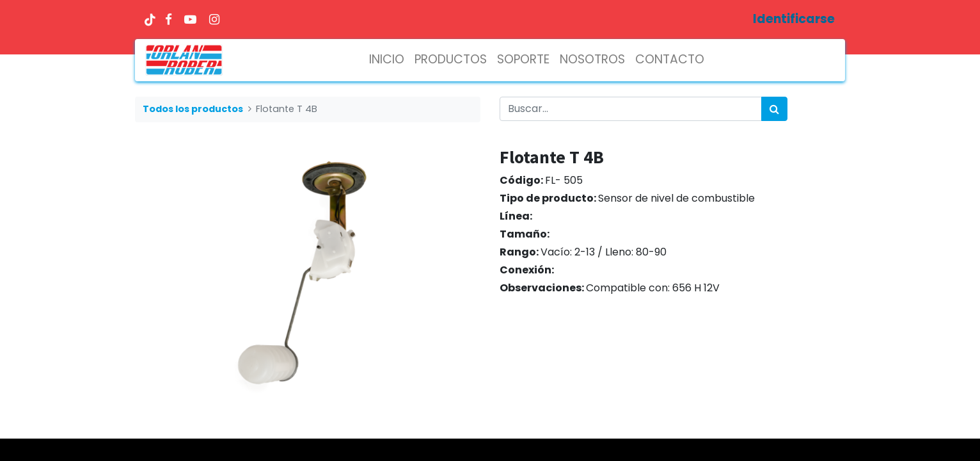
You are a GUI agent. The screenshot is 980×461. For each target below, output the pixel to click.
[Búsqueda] (774, 109)
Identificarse (794, 19)
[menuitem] (387, 60)
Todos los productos (193, 109)
